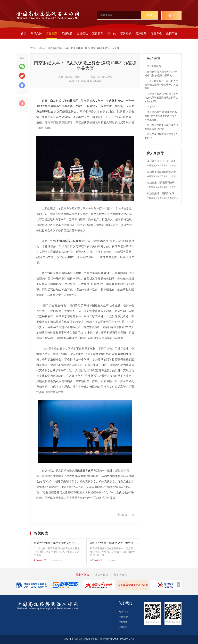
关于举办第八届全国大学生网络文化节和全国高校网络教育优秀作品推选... (161, 98)
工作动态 (52, 33)
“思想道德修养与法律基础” (69, 241)
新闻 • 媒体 (120, 575)
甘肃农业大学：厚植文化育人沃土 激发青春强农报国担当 (68, 543)
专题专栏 (156, 33)
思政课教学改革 (84, 471)
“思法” (103, 241)
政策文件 (36, 33)
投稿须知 (123, 622)
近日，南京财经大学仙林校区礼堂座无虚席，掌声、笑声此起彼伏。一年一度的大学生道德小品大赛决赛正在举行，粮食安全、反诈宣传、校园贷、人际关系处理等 (85, 106)
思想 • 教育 (83, 575)
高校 (50, 48)
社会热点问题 (57, 112)
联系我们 (123, 627)
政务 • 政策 (102, 575)
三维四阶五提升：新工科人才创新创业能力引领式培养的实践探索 (161, 85)
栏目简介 (152, 107)
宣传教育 (98, 33)
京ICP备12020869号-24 (122, 639)
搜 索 (150, 15)
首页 (24, 33)
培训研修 (126, 33)
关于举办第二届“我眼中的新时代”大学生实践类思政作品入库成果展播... (161, 116)
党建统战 (82, 33)
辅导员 (112, 33)
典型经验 (67, 33)
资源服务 (141, 33)
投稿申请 (172, 33)
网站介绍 (123, 612)
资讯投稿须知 (154, 66)
